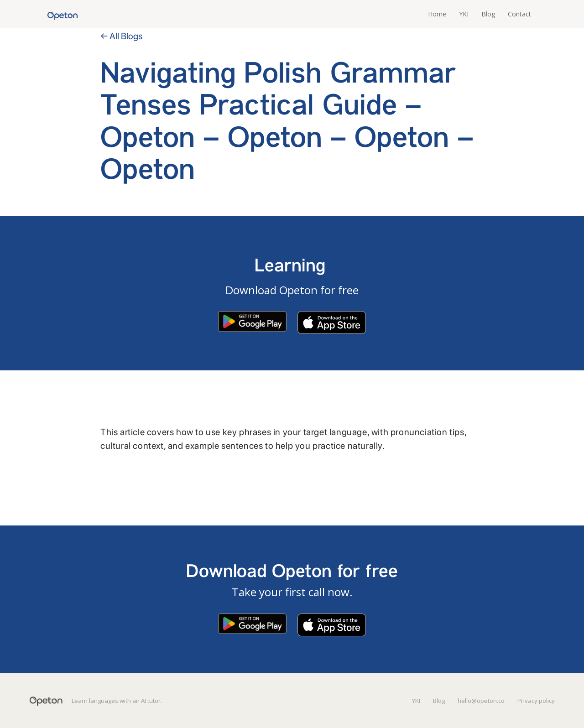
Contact (519, 14)
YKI (464, 14)
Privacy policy (536, 701)
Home (437, 14)
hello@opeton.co (481, 701)
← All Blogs (121, 36)
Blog (488, 14)
